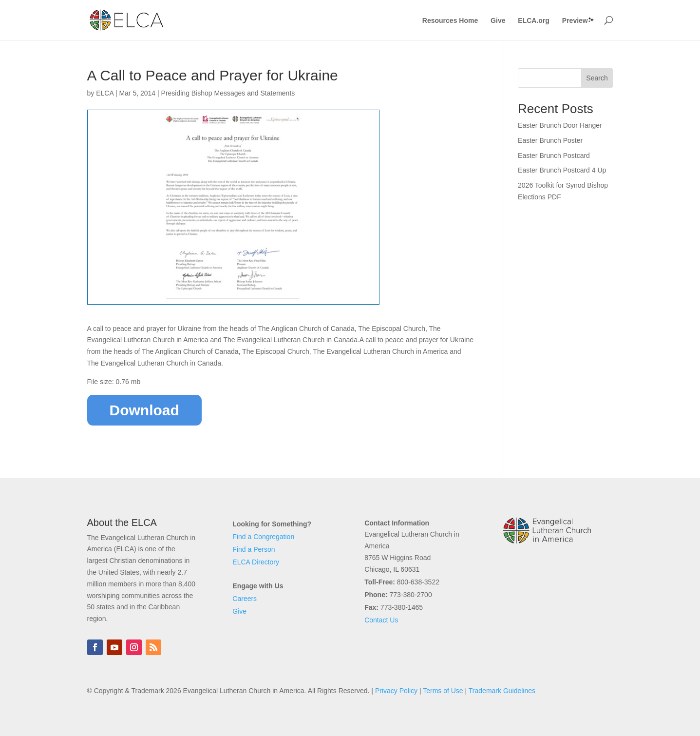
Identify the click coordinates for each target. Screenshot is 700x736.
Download (144, 410)
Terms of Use (443, 691)
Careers (245, 599)
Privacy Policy (396, 691)
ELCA (105, 93)
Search (597, 78)
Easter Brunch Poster (550, 140)
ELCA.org (534, 21)
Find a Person (254, 549)
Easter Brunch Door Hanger (560, 125)
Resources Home (450, 21)
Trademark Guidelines (502, 691)
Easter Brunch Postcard (554, 155)
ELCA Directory (256, 562)
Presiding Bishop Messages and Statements (228, 93)
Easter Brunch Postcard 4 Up (562, 170)
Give (498, 21)
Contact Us (381, 620)
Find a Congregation (263, 537)
